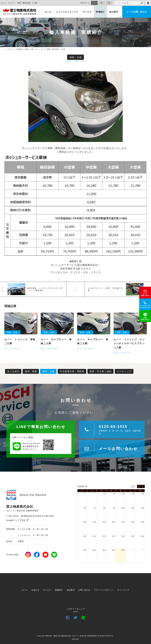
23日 (114, 536)
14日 (94, 522)
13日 (85, 522)
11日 (133, 508)
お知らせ (35, 590)
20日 (85, 536)
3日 (124, 494)
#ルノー (70, 61)
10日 (123, 508)
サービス (87, 12)
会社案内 (114, 12)
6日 (85, 508)
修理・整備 (31, 371)
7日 (95, 508)
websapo (75, 639)
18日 (133, 522)
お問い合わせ (84, 590)
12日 (142, 508)
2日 (114, 494)
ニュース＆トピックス (67, 12)
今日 (133, 487)
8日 (104, 508)
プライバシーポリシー (104, 590)
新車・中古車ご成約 (101, 371)
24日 (123, 536)
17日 (123, 522)
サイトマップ (123, 590)
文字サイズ (85, 3)
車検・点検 (76, 57)
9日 (114, 508)
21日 (94, 536)
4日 (133, 494)
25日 (133, 536)
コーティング (124, 371)
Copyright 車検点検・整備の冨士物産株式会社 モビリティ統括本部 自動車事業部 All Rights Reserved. (76, 636)
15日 (104, 522)
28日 (94, 550)
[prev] (139, 486)
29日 (85, 494)
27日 (85, 550)
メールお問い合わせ (137, 12)
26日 (142, 536)
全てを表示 (13, 371)
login (148, 3)
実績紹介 (100, 12)
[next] (143, 486)
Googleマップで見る (17, 520)
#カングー (80, 61)
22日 (104, 536)
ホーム (48, 12)
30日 (94, 494)
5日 (143, 494)
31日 (123, 550)
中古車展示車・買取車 (72, 371)
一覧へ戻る (75, 289)
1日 (104, 494)
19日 (142, 522)
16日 (114, 522)
